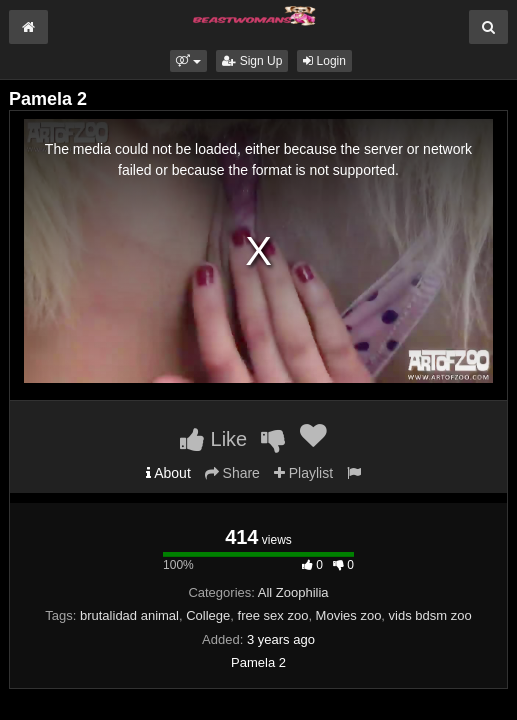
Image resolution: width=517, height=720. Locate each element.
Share (232, 473)
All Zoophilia (293, 592)
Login (324, 61)
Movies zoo (349, 615)
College (208, 615)
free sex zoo (273, 615)
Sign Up (252, 61)
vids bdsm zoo (430, 615)
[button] (188, 61)
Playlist (303, 473)
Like (213, 439)
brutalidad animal (129, 615)
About (168, 473)
